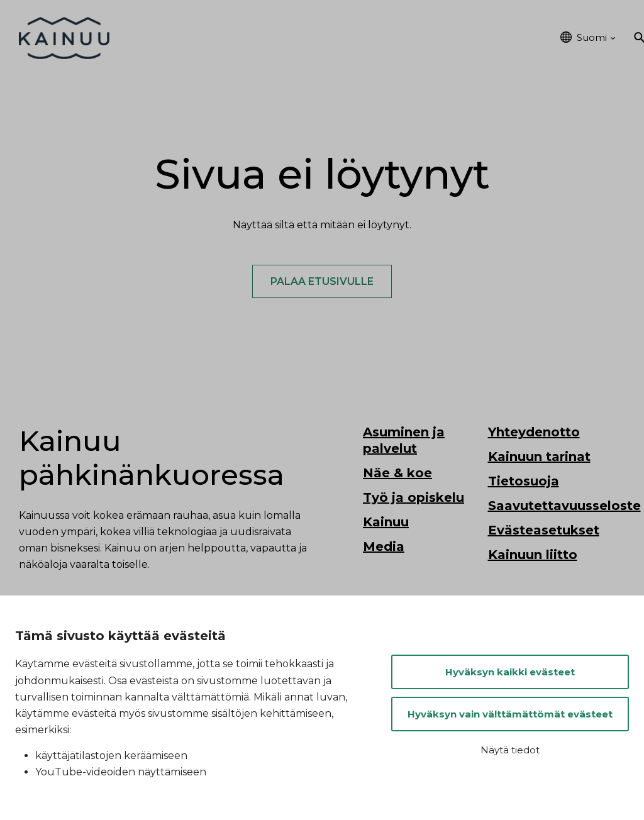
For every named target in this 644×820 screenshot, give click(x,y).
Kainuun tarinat (539, 458)
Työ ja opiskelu (386, 38)
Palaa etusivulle (322, 282)
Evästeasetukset (544, 531)
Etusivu (145, 38)
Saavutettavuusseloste (564, 507)
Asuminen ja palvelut (225, 38)
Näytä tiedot (510, 750)
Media (384, 548)
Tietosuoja (524, 482)
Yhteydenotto (534, 433)
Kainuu (526, 38)
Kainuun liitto (533, 556)
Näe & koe (312, 38)
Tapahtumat (466, 38)
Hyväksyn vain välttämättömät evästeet (510, 714)
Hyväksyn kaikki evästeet (510, 672)
